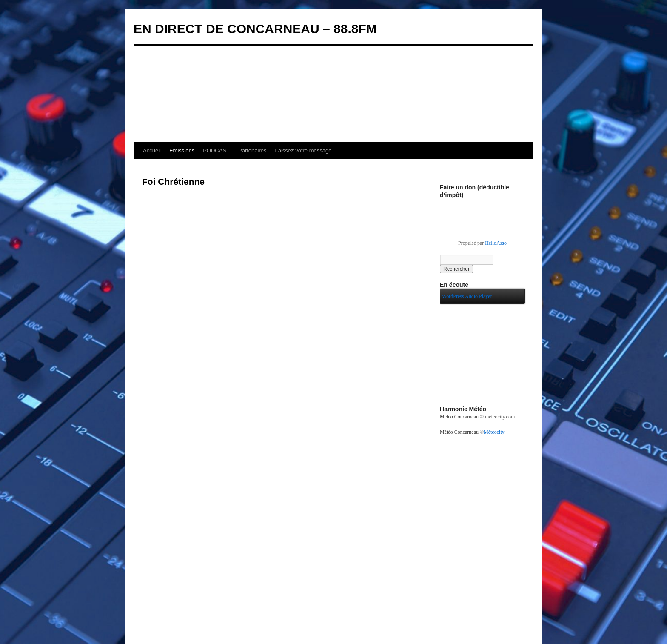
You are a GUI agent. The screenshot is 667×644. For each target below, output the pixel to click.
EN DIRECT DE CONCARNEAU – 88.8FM (255, 29)
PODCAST (216, 150)
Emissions (182, 150)
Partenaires (252, 150)
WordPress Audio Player (467, 296)
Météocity (494, 432)
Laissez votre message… (306, 150)
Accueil (152, 150)
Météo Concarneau (459, 417)
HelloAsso (496, 243)
